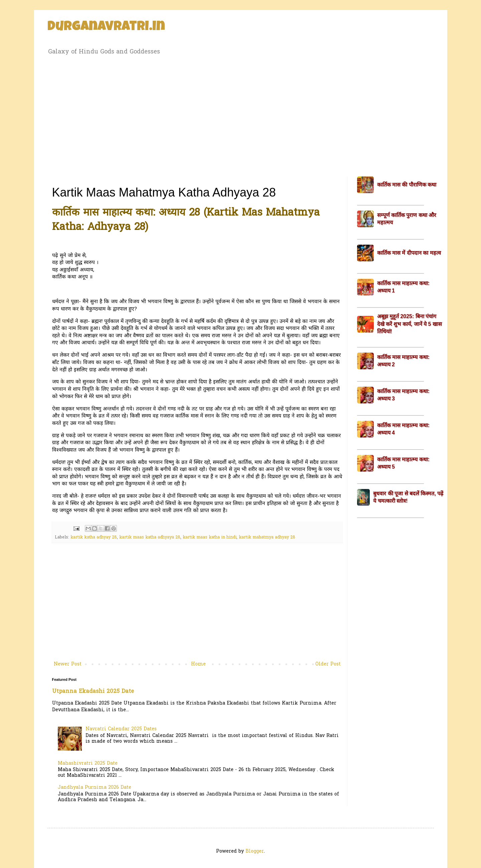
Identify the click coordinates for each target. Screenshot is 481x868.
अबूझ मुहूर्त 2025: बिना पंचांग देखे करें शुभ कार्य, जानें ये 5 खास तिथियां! (410, 324)
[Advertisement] (241, 115)
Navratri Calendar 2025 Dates (121, 729)
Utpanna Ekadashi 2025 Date (93, 692)
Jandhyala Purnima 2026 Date (95, 788)
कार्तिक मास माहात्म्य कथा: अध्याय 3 (404, 395)
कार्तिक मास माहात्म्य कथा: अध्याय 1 (404, 287)
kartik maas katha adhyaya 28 (150, 537)
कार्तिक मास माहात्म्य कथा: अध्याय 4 (404, 429)
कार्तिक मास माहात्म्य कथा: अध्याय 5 (404, 463)
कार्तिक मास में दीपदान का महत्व (409, 253)
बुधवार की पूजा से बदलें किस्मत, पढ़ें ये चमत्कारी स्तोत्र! (408, 497)
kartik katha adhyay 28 (94, 537)
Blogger (255, 851)
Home (198, 664)
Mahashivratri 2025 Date (88, 764)
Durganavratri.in (106, 27)
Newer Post (68, 664)
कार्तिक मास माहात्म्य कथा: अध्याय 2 (404, 361)
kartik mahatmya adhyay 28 (267, 537)
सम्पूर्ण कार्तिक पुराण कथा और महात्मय (407, 219)
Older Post (328, 664)
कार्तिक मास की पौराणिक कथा (407, 185)
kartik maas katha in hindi (210, 537)
